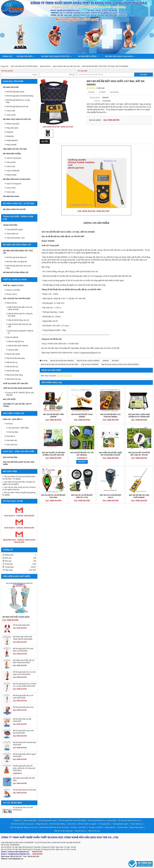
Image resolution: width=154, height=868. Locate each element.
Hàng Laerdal (11, 175)
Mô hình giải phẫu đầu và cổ (23, 707)
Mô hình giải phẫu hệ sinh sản (17, 106)
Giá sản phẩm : (96, 120)
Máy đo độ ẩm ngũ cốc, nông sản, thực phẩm (20, 315)
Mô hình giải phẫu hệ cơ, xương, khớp (18, 101)
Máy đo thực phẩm (13, 354)
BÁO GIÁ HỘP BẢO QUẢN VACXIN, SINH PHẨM (19, 463)
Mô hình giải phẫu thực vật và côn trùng (19, 267)
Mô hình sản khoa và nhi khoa (113, 56)
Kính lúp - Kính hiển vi (13, 419)
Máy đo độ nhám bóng (15, 375)
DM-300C (115, 361)
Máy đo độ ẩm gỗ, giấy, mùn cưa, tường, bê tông (20, 308)
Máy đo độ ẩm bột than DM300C (62, 361)
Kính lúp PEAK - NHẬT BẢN (18, 428)
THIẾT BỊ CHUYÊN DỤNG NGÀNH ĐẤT (18, 388)
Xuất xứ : (97, 101)
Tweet (102, 92)
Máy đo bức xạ (12, 362)
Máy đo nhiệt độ (12, 337)
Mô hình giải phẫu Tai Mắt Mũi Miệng (20, 96)
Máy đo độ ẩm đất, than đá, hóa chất (19, 325)
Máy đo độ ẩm (12, 303)
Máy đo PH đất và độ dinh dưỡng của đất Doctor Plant (53, 455)
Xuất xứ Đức (11, 115)
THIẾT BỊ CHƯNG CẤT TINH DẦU (16, 383)
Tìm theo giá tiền (7, 71)
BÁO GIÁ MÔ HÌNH (10, 457)
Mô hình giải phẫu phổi (21, 625)
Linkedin (114, 92)
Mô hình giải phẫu (26, 56)
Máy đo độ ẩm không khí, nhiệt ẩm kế (21, 332)
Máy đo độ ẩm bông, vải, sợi (19, 320)
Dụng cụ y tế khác (13, 290)
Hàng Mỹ (10, 132)
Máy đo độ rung (12, 367)
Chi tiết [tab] (45, 141)
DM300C (106, 361)
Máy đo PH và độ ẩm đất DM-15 (111, 496)
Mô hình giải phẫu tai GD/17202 (24, 790)
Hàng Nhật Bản (12, 140)
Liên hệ (135, 61)
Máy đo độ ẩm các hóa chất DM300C (139, 496)
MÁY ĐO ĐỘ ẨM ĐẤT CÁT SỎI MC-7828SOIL (82, 454)
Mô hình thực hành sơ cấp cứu (54, 56)
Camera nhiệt (13, 350)
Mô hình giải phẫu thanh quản (16, 617)
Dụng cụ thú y (12, 294)
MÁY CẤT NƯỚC (9, 399)
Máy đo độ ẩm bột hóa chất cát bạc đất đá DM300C (120, 364)
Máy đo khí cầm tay (14, 379)
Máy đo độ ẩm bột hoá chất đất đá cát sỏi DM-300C (60, 364)
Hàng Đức (10, 136)
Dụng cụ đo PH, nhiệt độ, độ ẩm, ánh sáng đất (20, 394)
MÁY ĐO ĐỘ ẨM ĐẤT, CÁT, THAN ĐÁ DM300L (111, 416)
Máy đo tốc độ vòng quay (16, 358)
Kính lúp (9, 424)
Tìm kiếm (144, 75)
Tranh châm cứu (35, 61)
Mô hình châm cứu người (14, 209)
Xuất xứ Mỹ (11, 111)
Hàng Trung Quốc (13, 124)
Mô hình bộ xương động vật (100, 61)
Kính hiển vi (11, 436)
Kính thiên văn (12, 440)
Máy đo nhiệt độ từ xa (16, 341)
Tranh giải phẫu (10, 225)
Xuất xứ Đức (11, 162)
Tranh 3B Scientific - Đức (16, 238)
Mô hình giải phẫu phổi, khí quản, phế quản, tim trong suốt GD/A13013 (24, 768)
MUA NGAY (82, 462)
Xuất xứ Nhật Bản (13, 171)
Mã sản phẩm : (95, 98)
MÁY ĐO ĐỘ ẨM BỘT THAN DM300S (82, 416)
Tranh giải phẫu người (12, 61)
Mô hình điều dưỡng (84, 56)
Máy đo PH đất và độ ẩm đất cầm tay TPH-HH (139, 454)
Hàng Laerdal (11, 145)
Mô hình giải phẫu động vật (16, 257)
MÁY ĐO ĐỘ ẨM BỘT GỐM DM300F (53, 416)
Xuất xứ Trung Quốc (14, 158)
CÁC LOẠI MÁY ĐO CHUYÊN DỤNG (17, 298)
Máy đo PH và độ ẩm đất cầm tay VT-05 (82, 496)
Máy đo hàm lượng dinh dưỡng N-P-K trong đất (139, 416)
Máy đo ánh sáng (13, 371)
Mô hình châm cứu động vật (17, 262)
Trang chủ (7, 56)
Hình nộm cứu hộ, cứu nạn (15, 149)
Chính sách (123, 61)
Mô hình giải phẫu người (15, 92)
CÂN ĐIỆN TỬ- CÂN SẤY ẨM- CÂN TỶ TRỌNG (17, 405)
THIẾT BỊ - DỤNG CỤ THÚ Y (14, 285)
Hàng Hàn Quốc (12, 128)
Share (92, 92)
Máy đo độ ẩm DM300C (90, 364)
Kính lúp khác (13, 432)
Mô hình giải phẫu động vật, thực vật (65, 61)
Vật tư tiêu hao (12, 445)
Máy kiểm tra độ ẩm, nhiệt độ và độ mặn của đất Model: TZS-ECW (111, 455)
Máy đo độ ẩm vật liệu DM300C (88, 361)
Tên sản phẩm (83, 71)
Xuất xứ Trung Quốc (14, 184)
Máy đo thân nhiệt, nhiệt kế (18, 346)
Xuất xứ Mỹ (11, 166)
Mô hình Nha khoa (11, 196)
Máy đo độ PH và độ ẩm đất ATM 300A (53, 496)
